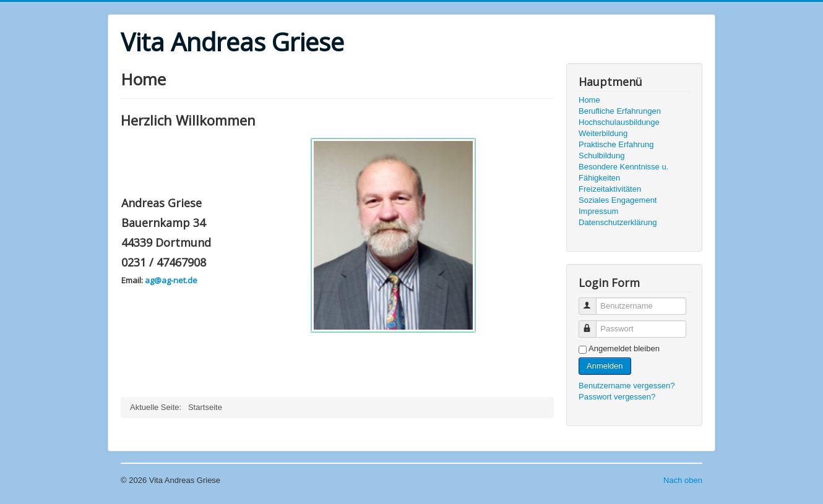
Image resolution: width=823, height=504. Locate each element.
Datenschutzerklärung (618, 222)
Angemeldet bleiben (624, 348)
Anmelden (605, 366)
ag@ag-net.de (171, 280)
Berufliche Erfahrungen (620, 111)
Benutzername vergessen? (627, 386)
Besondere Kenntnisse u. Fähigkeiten (623, 172)
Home (589, 100)
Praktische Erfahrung (616, 144)
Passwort (593, 324)
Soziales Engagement (618, 200)
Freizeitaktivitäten (610, 189)
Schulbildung (601, 156)
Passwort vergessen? (617, 397)
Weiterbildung (603, 133)
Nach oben (683, 480)
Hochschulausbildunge (619, 122)
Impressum (598, 211)
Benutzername (593, 301)
